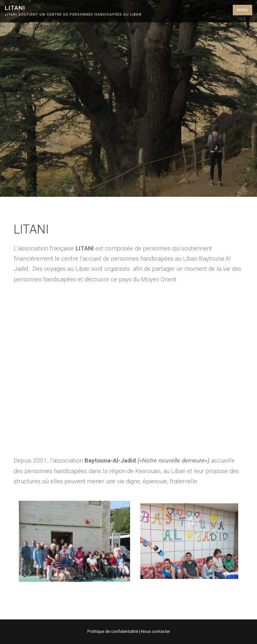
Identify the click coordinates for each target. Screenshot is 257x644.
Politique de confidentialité (113, 631)
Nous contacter (155, 631)
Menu (243, 10)
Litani (15, 8)
